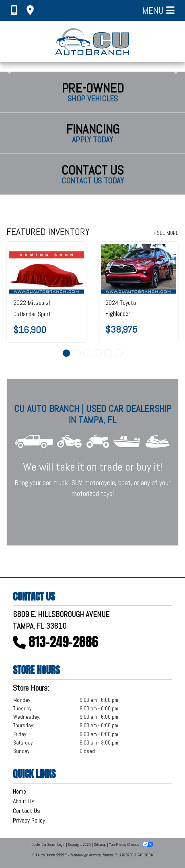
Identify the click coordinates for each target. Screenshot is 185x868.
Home (20, 791)
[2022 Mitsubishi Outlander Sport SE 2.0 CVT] (46, 269)
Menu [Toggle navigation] (158, 10)
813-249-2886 (64, 642)
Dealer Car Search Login (48, 844)
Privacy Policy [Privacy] (29, 820)
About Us (24, 801)
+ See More (166, 233)
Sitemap (100, 844)
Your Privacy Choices (131, 844)
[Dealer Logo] (93, 41)
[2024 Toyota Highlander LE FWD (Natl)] (139, 269)
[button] (7, 67)
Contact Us (27, 811)
